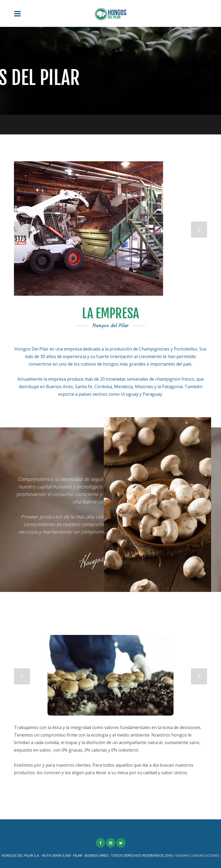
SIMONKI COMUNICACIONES (197, 855)
